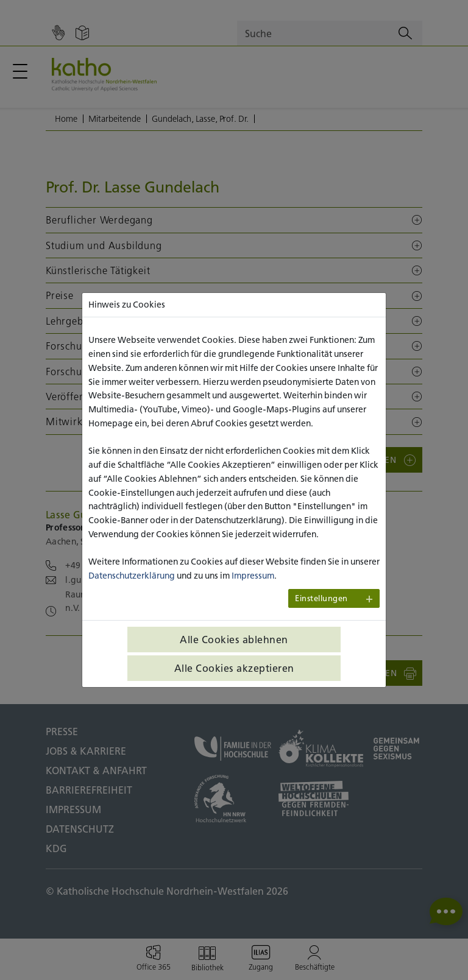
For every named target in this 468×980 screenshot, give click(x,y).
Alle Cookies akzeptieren (234, 668)
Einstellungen (321, 598)
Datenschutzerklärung (132, 576)
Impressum (253, 576)
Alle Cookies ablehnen (234, 640)
